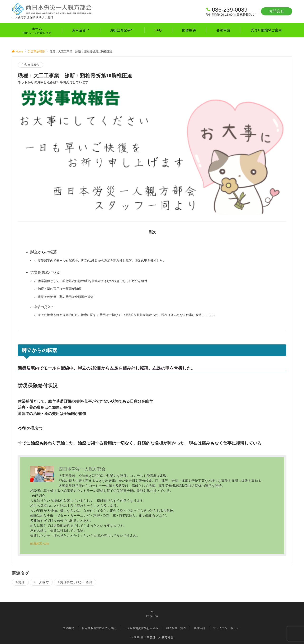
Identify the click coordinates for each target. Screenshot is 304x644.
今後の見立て (44, 307)
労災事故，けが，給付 (76, 582)
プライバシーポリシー (227, 628)
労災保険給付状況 (45, 272)
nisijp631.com (40, 543)
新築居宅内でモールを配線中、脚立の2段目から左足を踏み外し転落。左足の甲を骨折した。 (102, 261)
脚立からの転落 (43, 252)
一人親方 (42, 582)
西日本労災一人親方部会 (157, 637)
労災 (21, 582)
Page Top (152, 614)
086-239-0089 (230, 10)
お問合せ (277, 11)
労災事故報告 (31, 65)
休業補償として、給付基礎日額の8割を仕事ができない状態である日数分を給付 (93, 281)
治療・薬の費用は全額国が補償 (59, 289)
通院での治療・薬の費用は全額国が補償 (66, 297)
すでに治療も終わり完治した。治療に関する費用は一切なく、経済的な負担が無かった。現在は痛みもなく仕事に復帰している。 (127, 315)
